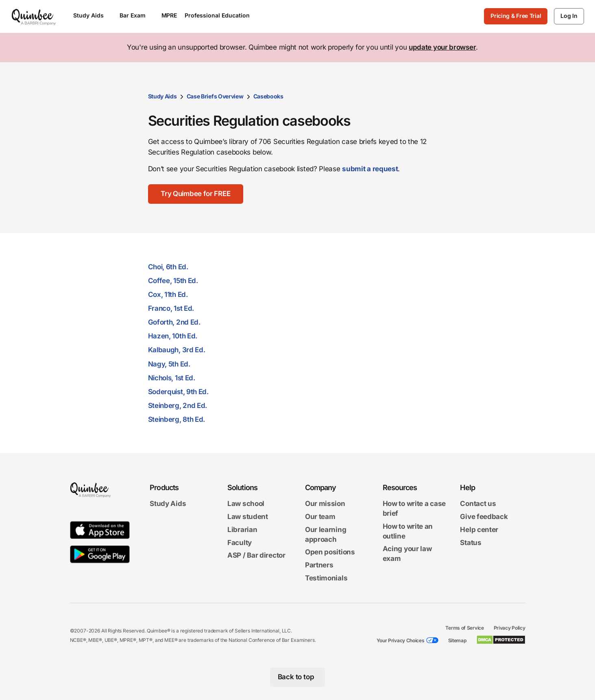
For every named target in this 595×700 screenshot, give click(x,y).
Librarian (242, 530)
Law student (248, 517)
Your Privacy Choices (401, 640)
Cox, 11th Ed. (168, 294)
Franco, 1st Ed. (171, 308)
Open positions (330, 552)
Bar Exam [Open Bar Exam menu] (136, 15)
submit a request (370, 169)
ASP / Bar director (256, 556)
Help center (479, 530)
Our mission (325, 504)
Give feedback (484, 517)
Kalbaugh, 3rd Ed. (177, 350)
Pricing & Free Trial (516, 16)
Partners (319, 565)
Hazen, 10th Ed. (173, 336)
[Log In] (569, 16)
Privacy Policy (510, 628)
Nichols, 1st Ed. (172, 378)
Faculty (240, 543)
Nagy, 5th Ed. (169, 364)
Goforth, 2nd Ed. (174, 322)
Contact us (478, 504)
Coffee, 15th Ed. (173, 281)
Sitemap (457, 640)
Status (471, 543)
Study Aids (162, 96)
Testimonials (326, 578)
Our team (320, 517)
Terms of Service (464, 628)
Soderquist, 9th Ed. (178, 392)
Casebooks (268, 96)
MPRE (169, 15)
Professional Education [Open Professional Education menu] (221, 15)
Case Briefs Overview (215, 96)
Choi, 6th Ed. (168, 267)
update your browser (442, 47)
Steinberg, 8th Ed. (177, 419)
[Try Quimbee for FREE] (196, 194)
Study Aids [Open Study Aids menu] (92, 15)
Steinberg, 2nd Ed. (178, 406)
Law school (246, 504)
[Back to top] (297, 677)
